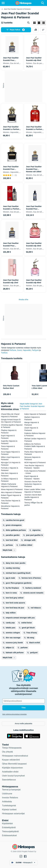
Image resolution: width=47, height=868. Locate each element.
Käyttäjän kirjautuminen (12, 768)
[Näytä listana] (39, 23)
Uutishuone (7, 794)
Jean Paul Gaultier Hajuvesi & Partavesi (17, 9)
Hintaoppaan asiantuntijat (13, 814)
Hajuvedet (27, 350)
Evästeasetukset (9, 835)
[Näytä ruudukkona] (34, 23)
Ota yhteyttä (7, 752)
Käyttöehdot (7, 823)
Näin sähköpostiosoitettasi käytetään (15, 714)
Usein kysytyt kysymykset (13, 776)
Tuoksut (4, 353)
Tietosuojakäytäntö (10, 831)
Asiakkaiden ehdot (10, 772)
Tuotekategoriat (9, 806)
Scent (19, 350)
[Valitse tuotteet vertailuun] (36, 30)
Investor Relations (10, 798)
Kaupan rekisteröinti (11, 760)
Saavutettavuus (9, 780)
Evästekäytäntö (9, 827)
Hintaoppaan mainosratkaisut (15, 756)
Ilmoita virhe (23, 300)
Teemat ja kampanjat (11, 790)
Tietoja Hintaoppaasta (12, 748)
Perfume (13, 350)
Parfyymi (35, 350)
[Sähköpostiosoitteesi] (24, 701)
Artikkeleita (7, 802)
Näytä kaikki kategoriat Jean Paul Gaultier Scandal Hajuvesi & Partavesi (32, 406)
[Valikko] (3, 3)
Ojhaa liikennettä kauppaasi (14, 764)
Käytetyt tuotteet (9, 810)
